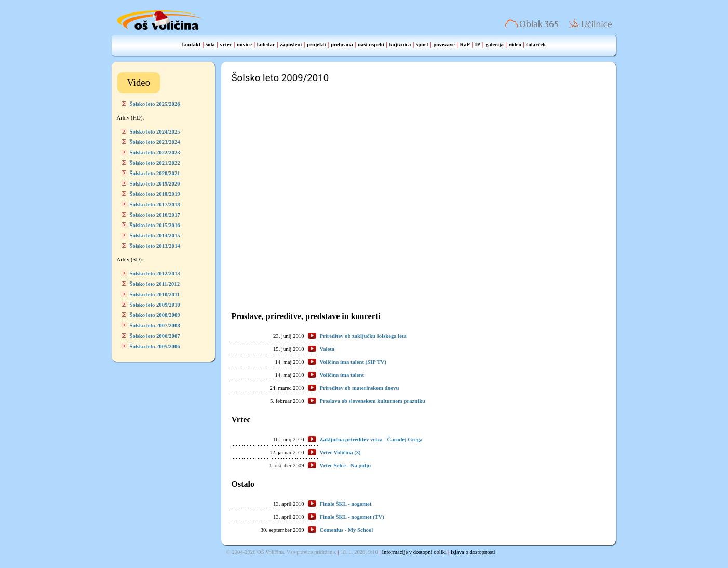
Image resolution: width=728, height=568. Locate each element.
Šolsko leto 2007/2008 (155, 326)
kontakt (192, 44)
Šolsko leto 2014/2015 (155, 236)
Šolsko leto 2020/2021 (155, 173)
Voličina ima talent (342, 375)
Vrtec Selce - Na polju (346, 465)
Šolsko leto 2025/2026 (155, 104)
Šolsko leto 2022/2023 (155, 153)
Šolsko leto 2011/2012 (155, 284)
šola (210, 44)
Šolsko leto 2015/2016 (155, 225)
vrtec (226, 44)
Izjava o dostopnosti (473, 552)
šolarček (536, 44)
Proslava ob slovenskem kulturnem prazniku (373, 401)
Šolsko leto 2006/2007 (155, 336)
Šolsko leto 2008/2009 (155, 315)
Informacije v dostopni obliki (414, 552)
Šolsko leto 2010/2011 (155, 294)
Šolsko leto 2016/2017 (155, 215)
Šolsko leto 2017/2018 (155, 204)
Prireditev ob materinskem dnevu (360, 388)
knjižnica (400, 44)
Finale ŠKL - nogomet (346, 504)
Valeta (327, 349)
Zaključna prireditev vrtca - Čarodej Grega (371, 439)
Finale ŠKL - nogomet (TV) (352, 517)
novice (244, 44)
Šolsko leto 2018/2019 (155, 194)
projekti (316, 44)
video (515, 44)
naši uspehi (371, 44)
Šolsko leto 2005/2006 (155, 346)
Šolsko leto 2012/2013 (155, 274)
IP (478, 44)
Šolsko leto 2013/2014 (155, 246)
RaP (465, 44)
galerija (495, 44)
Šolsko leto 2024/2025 (155, 132)
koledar (266, 44)
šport (422, 44)
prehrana (342, 44)
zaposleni (291, 44)
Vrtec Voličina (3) (340, 452)
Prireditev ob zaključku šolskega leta (363, 336)
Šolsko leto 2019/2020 (155, 184)
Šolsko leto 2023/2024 (155, 142)
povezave (444, 44)
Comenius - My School (347, 530)
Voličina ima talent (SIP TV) (353, 362)
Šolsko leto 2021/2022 (155, 163)
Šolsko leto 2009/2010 (155, 305)
